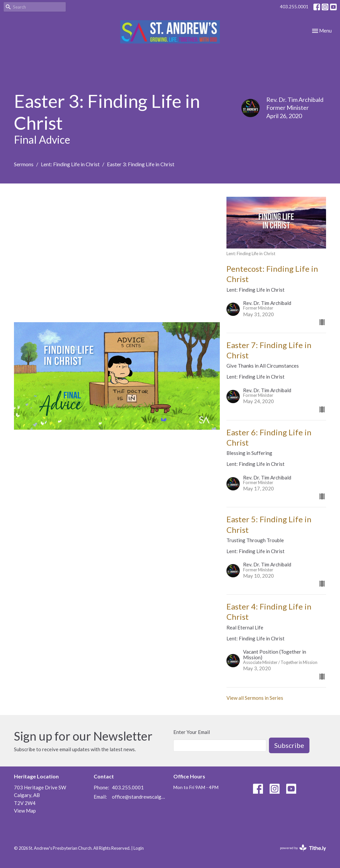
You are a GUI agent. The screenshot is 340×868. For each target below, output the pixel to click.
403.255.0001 (294, 7)
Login (139, 848)
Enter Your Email (192, 732)
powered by (303, 848)
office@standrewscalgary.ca (139, 797)
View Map (25, 811)
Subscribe (289, 745)
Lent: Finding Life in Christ (70, 164)
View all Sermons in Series (255, 698)
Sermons (24, 164)
